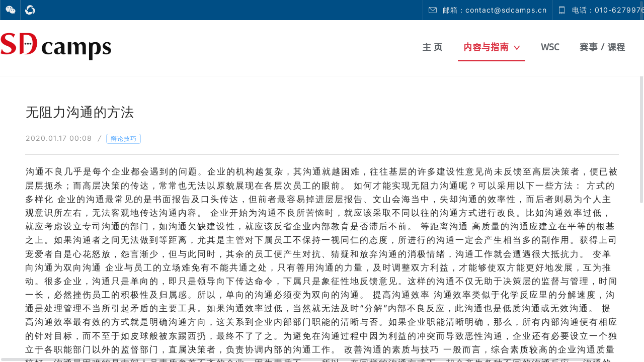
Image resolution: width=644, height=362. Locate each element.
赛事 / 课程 (602, 47)
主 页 (432, 47)
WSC (550, 47)
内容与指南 (492, 47)
